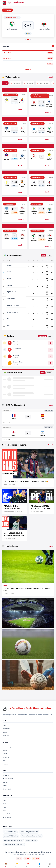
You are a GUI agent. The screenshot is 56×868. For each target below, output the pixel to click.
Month (49, 373)
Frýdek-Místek (11, 292)
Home (4, 725)
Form (49, 255)
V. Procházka (17, 349)
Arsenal (5, 786)
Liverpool (5, 782)
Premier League (7, 747)
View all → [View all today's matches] (51, 77)
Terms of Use (7, 817)
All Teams (6, 775)
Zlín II (9, 319)
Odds (4, 807)
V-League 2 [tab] (28, 83)
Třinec (9, 272)
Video (4, 804)
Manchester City (8, 789)
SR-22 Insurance (31, 840)
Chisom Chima (18, 362)
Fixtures (5, 732)
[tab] (25, 40)
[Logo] (14, 3)
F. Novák (16, 342)
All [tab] (5, 83)
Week (43, 373)
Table (43, 255)
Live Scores (6, 729)
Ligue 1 (5, 761)
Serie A (5, 754)
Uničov (9, 278)
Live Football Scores (10, 832)
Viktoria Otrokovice (13, 305)
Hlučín (9, 325)
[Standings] (39, 865)
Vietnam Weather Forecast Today (31, 836)
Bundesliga (6, 757)
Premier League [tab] (43, 83)
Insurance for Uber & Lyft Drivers (14, 845)
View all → (28, 69)
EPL (50, 336)
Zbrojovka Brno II (12, 312)
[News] (50, 865)
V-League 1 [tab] (15, 83)
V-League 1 (42, 336)
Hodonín (10, 285)
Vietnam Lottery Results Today (13, 840)
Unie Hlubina (11, 299)
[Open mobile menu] (51, 3)
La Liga (5, 750)
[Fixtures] (28, 865)
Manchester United (8, 779)
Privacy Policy (7, 814)
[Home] (6, 865)
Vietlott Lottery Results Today (29, 832)
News (4, 800)
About (4, 811)
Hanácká (9, 265)
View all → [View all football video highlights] (51, 445)
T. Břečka (16, 355)
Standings (6, 736)
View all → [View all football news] (51, 546)
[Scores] (17, 865)
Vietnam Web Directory (11, 836)
